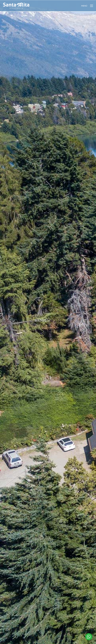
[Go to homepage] (16, 6)
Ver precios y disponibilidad (60, 552)
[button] (87, 6)
